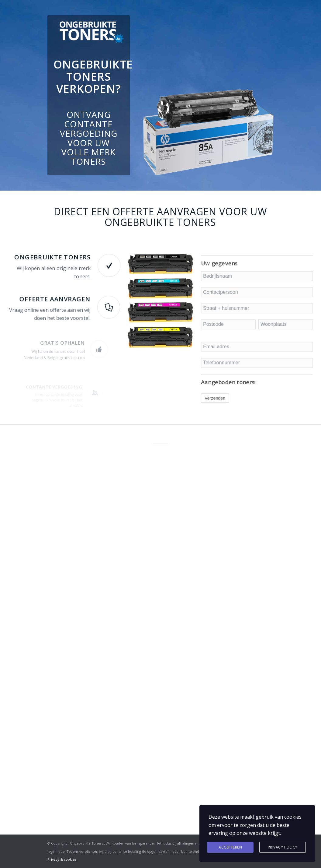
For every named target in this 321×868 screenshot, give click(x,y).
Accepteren (230, 847)
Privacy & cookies (62, 859)
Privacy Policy (283, 847)
